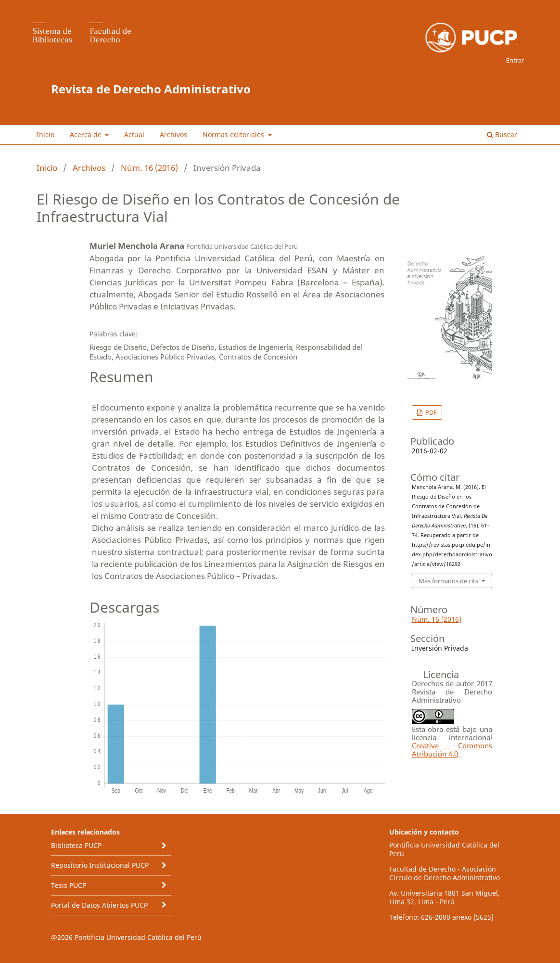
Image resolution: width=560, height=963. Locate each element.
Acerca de (87, 135)
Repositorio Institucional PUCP (100, 865)
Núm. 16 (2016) (149, 168)
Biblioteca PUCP (76, 845)
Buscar (502, 135)
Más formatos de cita (449, 581)
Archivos (173, 135)
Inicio (45, 135)
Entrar (515, 60)
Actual (134, 135)
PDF (430, 412)
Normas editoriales (234, 135)
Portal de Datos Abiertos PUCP (99, 905)
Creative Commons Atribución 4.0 (452, 750)
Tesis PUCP (69, 885)
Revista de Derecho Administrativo (151, 89)
